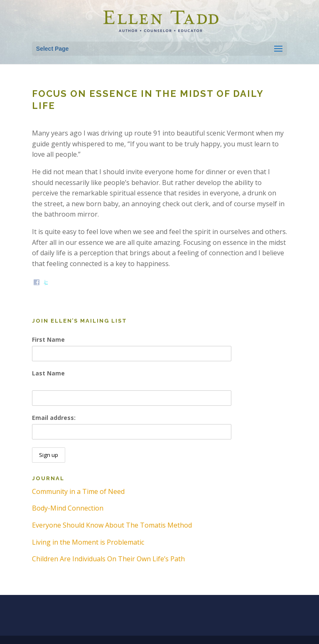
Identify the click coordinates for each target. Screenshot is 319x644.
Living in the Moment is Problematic (88, 542)
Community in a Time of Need (78, 491)
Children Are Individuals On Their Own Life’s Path (108, 559)
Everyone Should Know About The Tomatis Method (112, 525)
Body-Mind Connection (68, 508)
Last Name (48, 373)
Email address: (54, 418)
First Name (48, 339)
